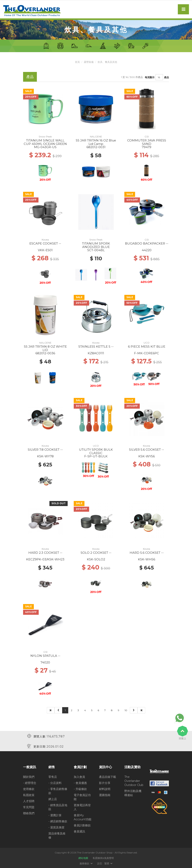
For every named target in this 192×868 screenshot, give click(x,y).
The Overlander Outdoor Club (134, 781)
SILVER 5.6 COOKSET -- (147, 450)
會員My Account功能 (83, 817)
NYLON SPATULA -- (45, 656)
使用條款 (29, 789)
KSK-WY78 (45, 456)
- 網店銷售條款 (58, 821)
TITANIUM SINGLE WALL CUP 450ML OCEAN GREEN (45, 142)
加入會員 (79, 777)
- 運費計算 (55, 815)
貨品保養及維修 (57, 835)
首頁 (77, 62)
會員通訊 (79, 831)
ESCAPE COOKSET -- (45, 243)
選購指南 (105, 795)
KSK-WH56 (147, 559)
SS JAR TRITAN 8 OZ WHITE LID (45, 348)
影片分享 (105, 783)
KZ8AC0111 (96, 353)
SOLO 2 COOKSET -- (96, 553)
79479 (147, 147)
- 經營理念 (30, 783)
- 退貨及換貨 (56, 827)
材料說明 (105, 789)
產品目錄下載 (108, 777)
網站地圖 (83, 858)
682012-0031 (96, 147)
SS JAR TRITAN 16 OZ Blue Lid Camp (96, 142)
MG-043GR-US (45, 147)
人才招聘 (29, 801)
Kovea (45, 240)
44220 (147, 250)
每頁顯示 (150, 77)
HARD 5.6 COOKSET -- (147, 553)
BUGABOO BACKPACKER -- (147, 243)
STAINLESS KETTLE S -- (96, 346)
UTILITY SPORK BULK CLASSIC (96, 451)
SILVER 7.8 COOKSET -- (45, 450)
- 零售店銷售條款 (58, 791)
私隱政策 (29, 795)
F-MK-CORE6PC (147, 353)
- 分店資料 (55, 783)
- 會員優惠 (80, 783)
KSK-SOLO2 (96, 559)
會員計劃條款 (82, 825)
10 (126, 710)
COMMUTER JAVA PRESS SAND (147, 142)
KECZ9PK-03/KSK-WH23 (45, 559)
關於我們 (29, 777)
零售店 (53, 777)
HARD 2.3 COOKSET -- (45, 553)
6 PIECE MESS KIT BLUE (147, 346)
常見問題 (29, 807)
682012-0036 (45, 353)
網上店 (53, 799)
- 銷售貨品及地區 (58, 807)
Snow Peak (45, 137)
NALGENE (96, 137)
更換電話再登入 (82, 807)
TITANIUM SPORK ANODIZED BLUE (96, 245)
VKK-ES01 (45, 250)
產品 (166, 77)
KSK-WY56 (147, 456)
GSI (147, 137)
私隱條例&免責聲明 (103, 858)
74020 (45, 662)
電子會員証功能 (82, 797)
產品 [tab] (30, 77)
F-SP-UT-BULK (96, 456)
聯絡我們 (29, 813)
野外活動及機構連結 (133, 793)
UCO (147, 343)
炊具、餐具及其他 (107, 62)
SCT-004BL (96, 250)
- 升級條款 (80, 789)
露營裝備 (89, 62)
